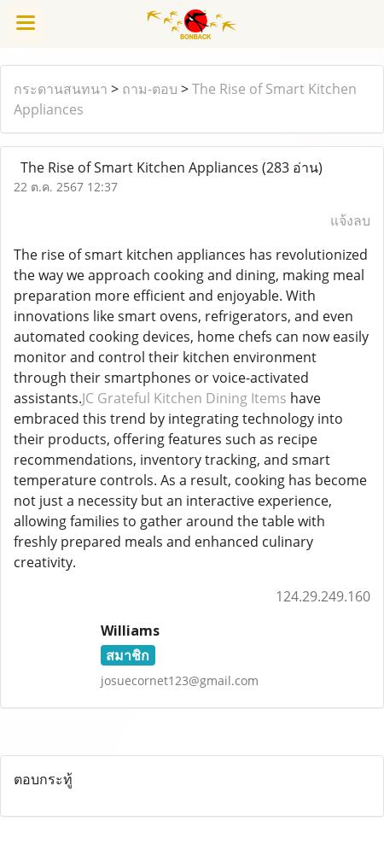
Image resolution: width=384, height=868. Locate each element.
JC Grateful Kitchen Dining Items (184, 398)
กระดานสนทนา (61, 89)
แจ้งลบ (350, 220)
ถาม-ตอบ (150, 89)
